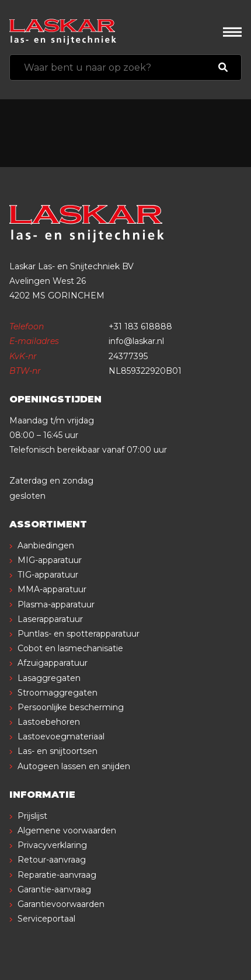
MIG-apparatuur (50, 560)
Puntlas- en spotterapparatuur (79, 634)
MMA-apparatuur (52, 589)
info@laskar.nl (136, 341)
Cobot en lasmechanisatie (70, 648)
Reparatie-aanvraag (57, 875)
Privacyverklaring (52, 845)
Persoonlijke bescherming (71, 707)
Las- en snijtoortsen (57, 751)
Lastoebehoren (49, 722)
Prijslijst (32, 816)
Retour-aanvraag (52, 860)
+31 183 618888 (140, 326)
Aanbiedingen (46, 545)
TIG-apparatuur (48, 575)
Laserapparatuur (50, 619)
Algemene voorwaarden (67, 830)
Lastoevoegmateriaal (61, 736)
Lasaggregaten (49, 678)
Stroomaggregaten (57, 693)
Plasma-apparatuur (56, 604)
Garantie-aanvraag (54, 889)
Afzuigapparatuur (53, 663)
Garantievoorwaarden (61, 904)
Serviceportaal (46, 919)
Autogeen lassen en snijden (74, 766)
